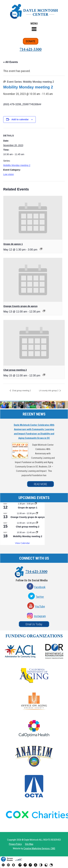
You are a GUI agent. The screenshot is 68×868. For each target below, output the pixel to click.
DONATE (31, 41)
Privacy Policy (15, 844)
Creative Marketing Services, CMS (39, 848)
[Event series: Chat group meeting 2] (44, 375)
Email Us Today (34, 624)
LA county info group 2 (49, 391)
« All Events (11, 62)
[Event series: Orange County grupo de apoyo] (44, 311)
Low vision (9, 174)
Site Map (29, 844)
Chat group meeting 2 (15, 370)
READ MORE (40, 484)
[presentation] (33, 218)
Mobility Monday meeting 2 (17, 165)
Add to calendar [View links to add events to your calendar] (20, 119)
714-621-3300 (31, 49)
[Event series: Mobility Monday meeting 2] (37, 532)
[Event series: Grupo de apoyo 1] (41, 249)
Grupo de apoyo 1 (13, 244)
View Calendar (22, 543)
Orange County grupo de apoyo (20, 306)
